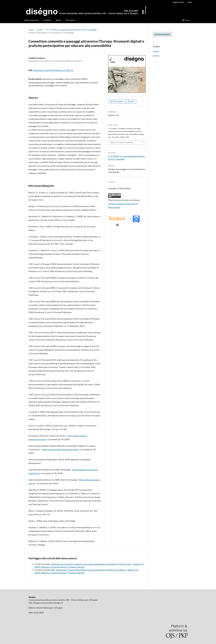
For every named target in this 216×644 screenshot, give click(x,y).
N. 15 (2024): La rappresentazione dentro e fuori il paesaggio (71, 30)
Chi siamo (70, 20)
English (156, 51)
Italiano (156, 56)
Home (31, 30)
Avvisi (58, 20)
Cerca (186, 20)
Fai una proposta (162, 34)
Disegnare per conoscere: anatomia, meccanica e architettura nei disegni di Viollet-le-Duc (91, 564)
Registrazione (179, 2)
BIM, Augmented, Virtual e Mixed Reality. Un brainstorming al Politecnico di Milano (89, 570)
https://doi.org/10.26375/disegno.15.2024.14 (53, 70)
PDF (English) (118, 102)
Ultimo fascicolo (32, 20)
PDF (132, 102)
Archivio (47, 20)
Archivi (40, 30)
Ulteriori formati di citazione (122, 142)
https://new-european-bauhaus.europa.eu (60, 449)
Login (190, 2)
